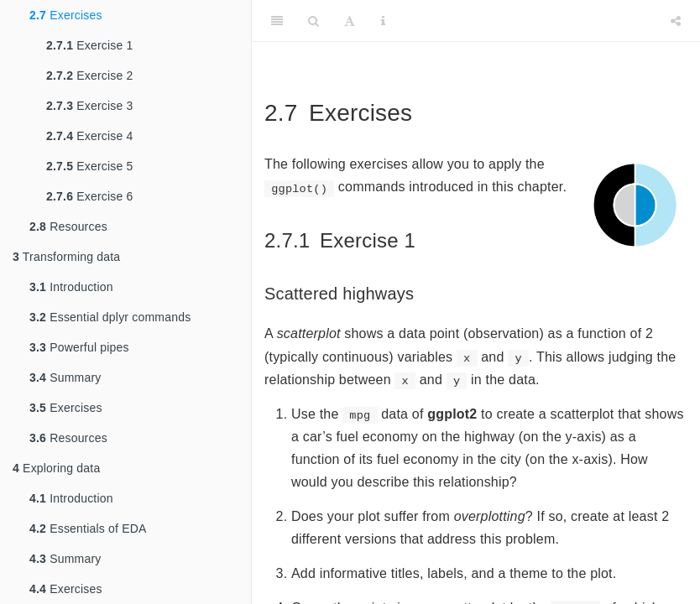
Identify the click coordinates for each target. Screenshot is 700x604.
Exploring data (56, 468)
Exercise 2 (90, 75)
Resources (68, 226)
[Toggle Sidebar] (277, 21)
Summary (65, 377)
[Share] (676, 21)
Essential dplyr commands (110, 317)
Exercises (66, 15)
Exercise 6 (90, 196)
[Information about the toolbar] (383, 21)
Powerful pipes (79, 347)
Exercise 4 (90, 136)
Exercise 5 (90, 166)
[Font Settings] (350, 21)
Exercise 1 (90, 45)
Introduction (71, 287)
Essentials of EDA (88, 528)
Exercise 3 (90, 106)
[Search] (313, 21)
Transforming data (66, 257)
